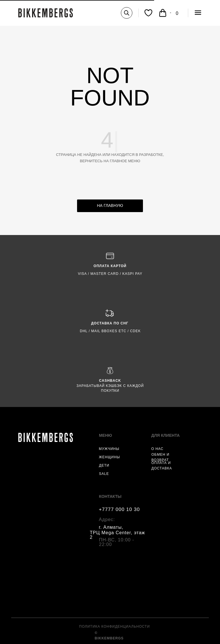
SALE (104, 474)
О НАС (157, 449)
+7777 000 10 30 (119, 509)
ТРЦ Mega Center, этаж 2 (118, 535)
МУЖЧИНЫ (109, 449)
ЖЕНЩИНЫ (109, 457)
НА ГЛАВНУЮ (110, 205)
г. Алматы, (111, 527)
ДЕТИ (104, 465)
